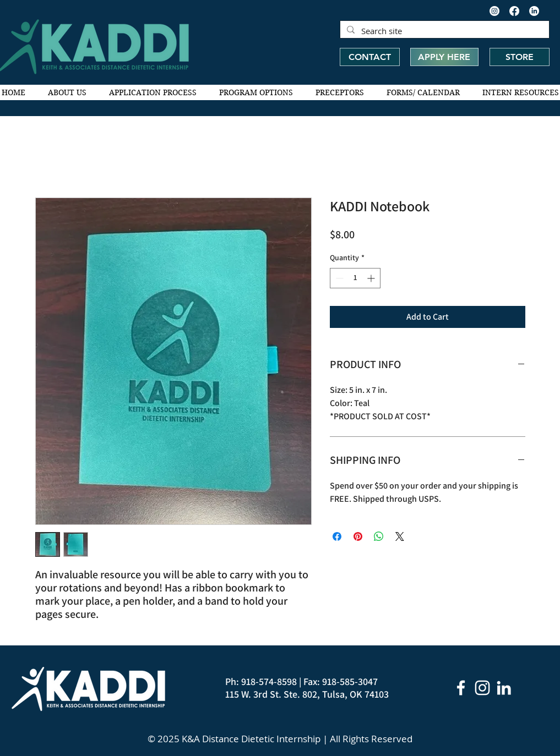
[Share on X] (400, 536)
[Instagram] (494, 11)
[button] (67, 92)
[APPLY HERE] (444, 57)
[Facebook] (514, 11)
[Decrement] (338, 278)
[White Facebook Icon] (461, 688)
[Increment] (372, 278)
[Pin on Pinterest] (358, 536)
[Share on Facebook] (337, 536)
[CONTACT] (370, 57)
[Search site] (444, 31)
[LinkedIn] (534, 11)
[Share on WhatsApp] (379, 536)
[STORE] (520, 57)
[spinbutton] (355, 278)
